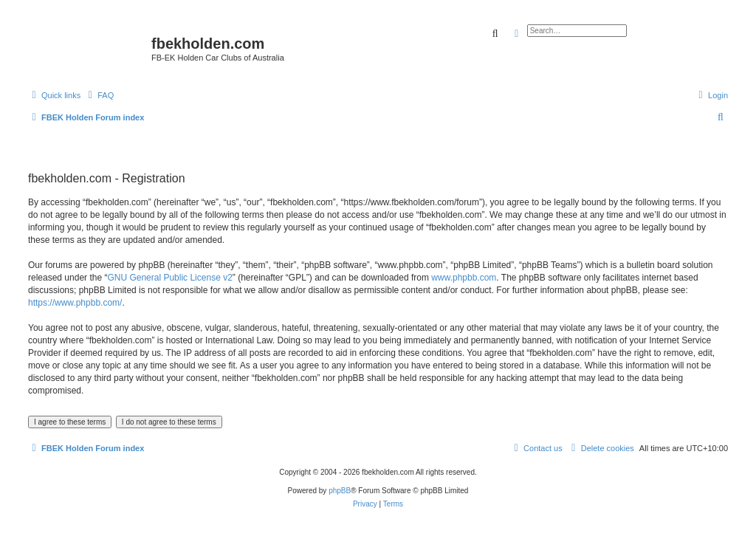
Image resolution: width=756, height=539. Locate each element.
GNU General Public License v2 (169, 278)
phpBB (340, 491)
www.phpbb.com (464, 278)
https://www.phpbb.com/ (75, 303)
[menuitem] (99, 95)
